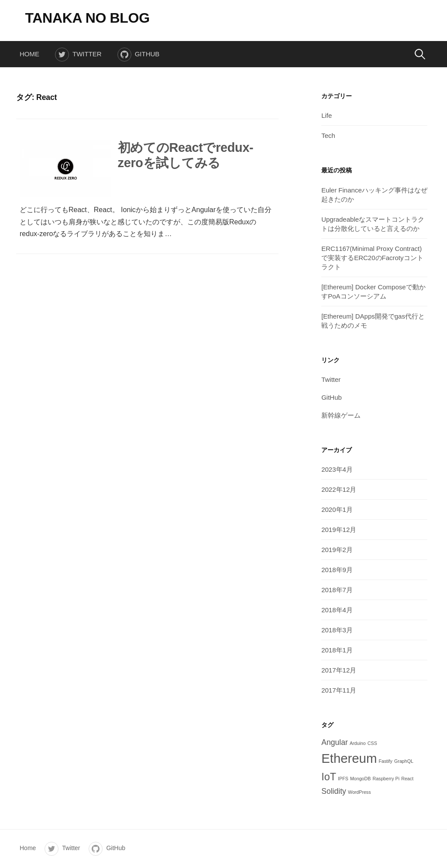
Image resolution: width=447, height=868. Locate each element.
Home (29, 54)
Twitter (87, 54)
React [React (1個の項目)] (407, 779)
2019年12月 (339, 530)
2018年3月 (337, 630)
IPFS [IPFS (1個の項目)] (343, 779)
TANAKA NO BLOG (87, 18)
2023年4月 (337, 469)
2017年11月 (339, 690)
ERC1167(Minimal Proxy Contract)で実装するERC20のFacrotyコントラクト (372, 258)
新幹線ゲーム (341, 415)
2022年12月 (339, 489)
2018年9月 (337, 570)
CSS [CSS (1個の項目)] (372, 743)
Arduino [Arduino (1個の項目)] (358, 743)
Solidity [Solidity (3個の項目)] (334, 791)
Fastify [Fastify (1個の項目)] (386, 761)
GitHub (147, 54)
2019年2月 (337, 550)
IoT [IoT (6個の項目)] (329, 777)
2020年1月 (337, 509)
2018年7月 (337, 590)
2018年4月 (337, 610)
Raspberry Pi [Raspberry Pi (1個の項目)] (386, 779)
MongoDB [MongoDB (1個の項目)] (360, 779)
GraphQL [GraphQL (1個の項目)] (404, 761)
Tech (328, 136)
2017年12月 (339, 670)
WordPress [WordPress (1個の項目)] (359, 792)
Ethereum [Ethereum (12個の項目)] (349, 758)
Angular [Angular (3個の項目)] (335, 742)
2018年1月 (337, 650)
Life (327, 115)
